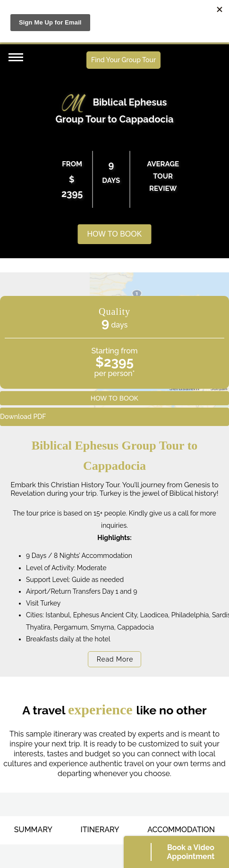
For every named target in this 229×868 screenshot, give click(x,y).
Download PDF (23, 417)
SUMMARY (33, 830)
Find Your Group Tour (123, 60)
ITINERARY (100, 830)
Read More (115, 659)
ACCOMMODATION (181, 830)
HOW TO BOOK (115, 234)
